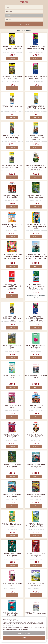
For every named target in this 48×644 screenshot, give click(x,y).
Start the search (24, 24)
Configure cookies (24, 633)
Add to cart (12, 58)
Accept (24, 638)
